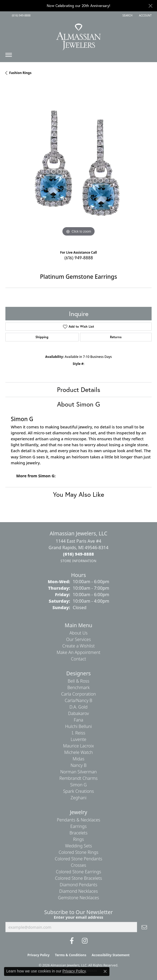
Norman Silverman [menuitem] (78, 772)
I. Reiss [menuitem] (78, 733)
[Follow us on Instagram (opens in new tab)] (85, 941)
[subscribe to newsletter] (144, 927)
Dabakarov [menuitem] (78, 713)
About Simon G (78, 404)
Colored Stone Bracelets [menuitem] (79, 878)
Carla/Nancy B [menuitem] (79, 700)
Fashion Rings (20, 73)
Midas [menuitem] (78, 759)
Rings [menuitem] (79, 839)
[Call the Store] (78, 554)
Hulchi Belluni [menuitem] (78, 726)
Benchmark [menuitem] (78, 687)
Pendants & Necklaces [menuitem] (78, 820)
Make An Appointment (79, 652)
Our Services (78, 639)
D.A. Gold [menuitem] (78, 707)
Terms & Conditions (71, 955)
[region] (78, 165)
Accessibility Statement (111, 955)
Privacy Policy (39, 955)
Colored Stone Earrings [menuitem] (79, 872)
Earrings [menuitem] (78, 826)
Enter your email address (78, 917)
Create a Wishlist (79, 646)
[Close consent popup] (105, 971)
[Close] (150, 6)
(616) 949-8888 (79, 258)
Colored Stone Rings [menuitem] (78, 852)
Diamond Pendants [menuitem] (78, 885)
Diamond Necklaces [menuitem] (78, 891)
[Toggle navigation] (9, 56)
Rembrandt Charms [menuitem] (79, 778)
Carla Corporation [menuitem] (78, 694)
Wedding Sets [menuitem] (79, 846)
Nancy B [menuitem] (78, 765)
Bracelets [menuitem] (78, 833)
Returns (116, 337)
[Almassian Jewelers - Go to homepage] (78, 35)
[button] (127, 15)
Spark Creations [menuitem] (78, 791)
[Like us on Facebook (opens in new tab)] (72, 941)
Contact (78, 659)
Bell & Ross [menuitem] (78, 681)
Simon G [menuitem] (78, 785)
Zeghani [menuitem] (78, 798)
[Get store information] (78, 561)
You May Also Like (78, 494)
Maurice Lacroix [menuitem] (78, 746)
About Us (78, 633)
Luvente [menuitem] (79, 739)
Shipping (42, 337)
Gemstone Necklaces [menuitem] (79, 898)
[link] (21, 15)
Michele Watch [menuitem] (79, 752)
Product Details (79, 390)
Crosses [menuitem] (78, 865)
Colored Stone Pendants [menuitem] (79, 859)
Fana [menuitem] (78, 720)
